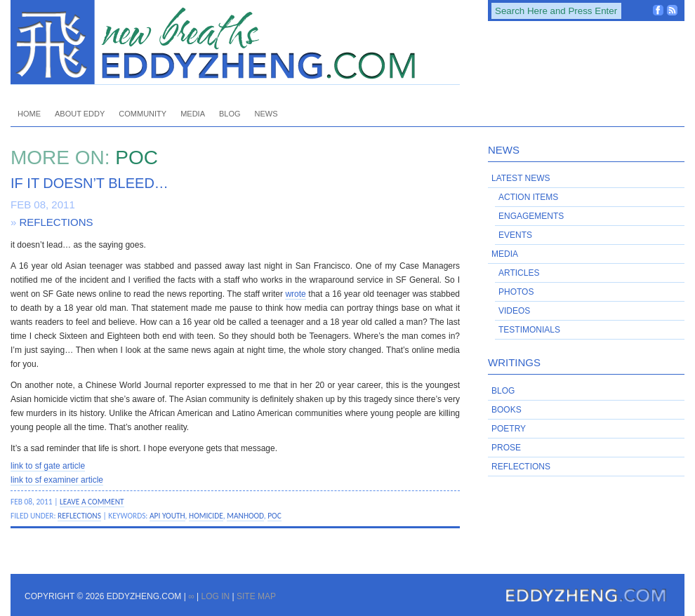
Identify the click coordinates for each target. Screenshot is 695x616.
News (266, 114)
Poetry (509, 429)
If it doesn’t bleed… (90, 183)
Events (515, 235)
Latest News (521, 178)
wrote (295, 294)
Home (29, 114)
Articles (519, 273)
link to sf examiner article (57, 480)
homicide (206, 516)
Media (193, 114)
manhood (245, 516)
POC (274, 516)
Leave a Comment (92, 502)
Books (507, 410)
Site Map (256, 596)
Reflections (57, 222)
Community (143, 114)
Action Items (528, 197)
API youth (167, 516)
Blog (230, 114)
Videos (514, 311)
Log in (215, 596)
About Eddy (80, 114)
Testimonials (529, 330)
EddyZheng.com (235, 42)
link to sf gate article (48, 466)
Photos (516, 292)
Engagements (531, 216)
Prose (506, 448)
